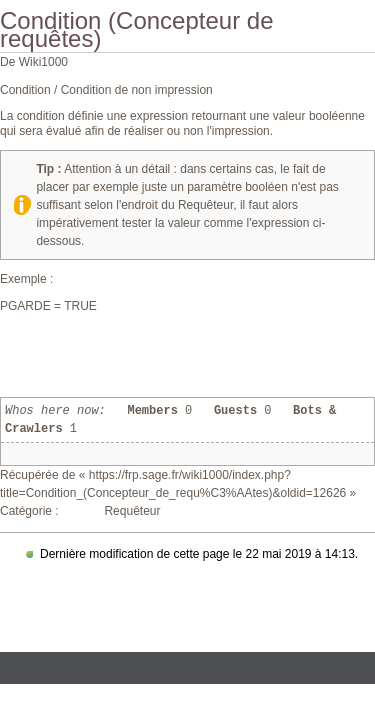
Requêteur (132, 511)
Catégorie (26, 511)
